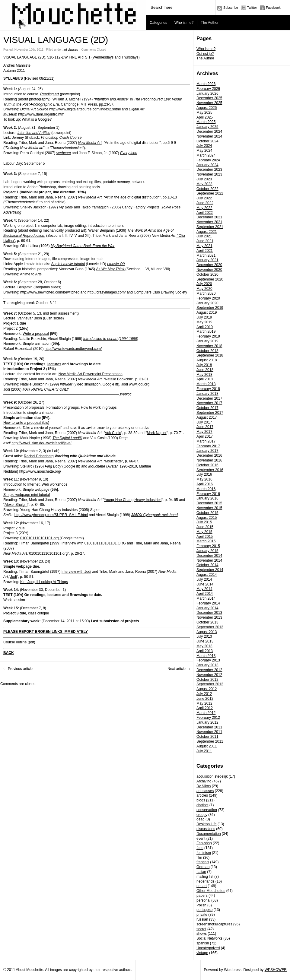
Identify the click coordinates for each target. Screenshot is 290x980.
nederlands (205, 881)
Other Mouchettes (211, 891)
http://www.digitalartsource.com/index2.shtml (85, 109)
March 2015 (206, 541)
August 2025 (207, 108)
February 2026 (208, 89)
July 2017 (204, 422)
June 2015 (205, 527)
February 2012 (208, 718)
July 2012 (204, 694)
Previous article (20, 669)
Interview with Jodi (76, 572)
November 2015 (209, 508)
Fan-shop (204, 843)
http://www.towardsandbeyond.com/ (73, 349)
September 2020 (210, 279)
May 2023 (204, 184)
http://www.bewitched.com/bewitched (50, 292)
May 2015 (204, 532)
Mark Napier (156, 433)
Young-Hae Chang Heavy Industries (133, 500)
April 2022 (205, 213)
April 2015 (205, 537)
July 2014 (204, 579)
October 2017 (207, 408)
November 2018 (209, 346)
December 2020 (209, 265)
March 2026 (206, 84)
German (203, 867)
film (199, 858)
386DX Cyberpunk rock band (155, 515)
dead (201, 819)
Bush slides (53, 318)
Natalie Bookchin (118, 379)
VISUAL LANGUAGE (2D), (25, 57)
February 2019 (208, 336)
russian (202, 919)
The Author (210, 23)
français (203, 862)
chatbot (202, 805)
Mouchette (113, 461)
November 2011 (209, 732)
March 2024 (206, 155)
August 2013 (207, 632)
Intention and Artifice (34, 133)
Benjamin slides (47, 287)
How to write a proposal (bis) (26, 423)
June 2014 (205, 584)
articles (202, 795)
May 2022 (204, 208)
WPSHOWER (276, 970)
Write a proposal (36, 334)
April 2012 (205, 708)
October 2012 (207, 680)
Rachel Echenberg (39, 456)
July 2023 (204, 179)
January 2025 (207, 127)
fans (200, 848)
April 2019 (205, 327)
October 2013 (207, 622)
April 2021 (205, 251)
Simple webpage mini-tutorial (27, 495)
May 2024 (204, 151)
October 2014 (207, 565)
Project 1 (11, 192)
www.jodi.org (139, 384)
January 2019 (207, 341)
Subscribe (231, 8)
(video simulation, (81, 384)
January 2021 (207, 260)
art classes (205, 791)
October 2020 (207, 274)
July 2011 (204, 751)
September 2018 (210, 355)
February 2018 (208, 389)
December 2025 (209, 98)
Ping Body (53, 466)
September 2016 (210, 470)
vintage (202, 953)
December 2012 (209, 670)
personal (203, 900)
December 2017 (209, 398)
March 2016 (206, 489)
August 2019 (207, 312)
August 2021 (207, 232)
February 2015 (208, 546)
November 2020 (209, 270)
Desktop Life (207, 824)
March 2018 (206, 384)
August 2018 (207, 360)
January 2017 (207, 451)
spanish (203, 943)
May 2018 (204, 375)
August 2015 (207, 518)
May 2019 (204, 322)
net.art (202, 886)
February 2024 (208, 160)
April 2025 (205, 117)
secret (201, 929)
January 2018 (207, 394)
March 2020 (206, 293)
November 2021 (209, 222)
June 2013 (205, 641)
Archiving (204, 781)
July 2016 (204, 474)
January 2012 (207, 722)
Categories (158, 23)
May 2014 (204, 589)
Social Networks (209, 938)
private (202, 915)
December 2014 (209, 556)
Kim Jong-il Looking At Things (44, 582)
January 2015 (207, 551)
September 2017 (210, 413)
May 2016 (204, 479)
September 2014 (210, 570)
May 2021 (204, 246)
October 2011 (207, 737)
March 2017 (206, 441)
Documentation (209, 834)
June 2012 (205, 699)
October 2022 (207, 189)
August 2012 (207, 689)
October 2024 (207, 141)
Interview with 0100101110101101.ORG (94, 543)
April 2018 (205, 379)
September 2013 (210, 627)
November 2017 (209, 403)
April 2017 (205, 436)
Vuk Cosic (113, 433)
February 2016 (208, 494)
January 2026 (207, 94)
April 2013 (205, 651)
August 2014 (207, 575)
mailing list (205, 877)
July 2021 (204, 236)
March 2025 (206, 122)
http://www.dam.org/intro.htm (41, 114)
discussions (206, 829)
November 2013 (209, 617)
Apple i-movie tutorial (68, 264)
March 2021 (206, 255)
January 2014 (207, 608)
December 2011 (209, 727)
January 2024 (207, 165)
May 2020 (204, 289)
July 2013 (204, 636)
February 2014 (208, 603)
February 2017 (208, 446)
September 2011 (210, 741)
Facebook (273, 8)
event (201, 839)
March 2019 (206, 331)
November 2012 (209, 675)
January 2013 (207, 665)
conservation (207, 810)
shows (202, 934)
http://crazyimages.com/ (107, 292)
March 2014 (206, 598)
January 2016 (207, 498)
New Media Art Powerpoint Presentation (91, 374)
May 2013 (204, 646)
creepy (202, 815)
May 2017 (204, 432)
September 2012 (210, 684)
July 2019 (204, 317)
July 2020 (204, 284)
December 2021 (209, 217)
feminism (204, 853)
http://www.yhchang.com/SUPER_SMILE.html (51, 515)
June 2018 (205, 370)
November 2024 (209, 136)
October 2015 (207, 513)
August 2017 (207, 417)
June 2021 (205, 241)
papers (202, 896)
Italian (201, 872)
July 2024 (204, 146)
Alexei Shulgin (16, 505)
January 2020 (207, 303)
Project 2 (10, 328)
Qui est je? (205, 54)
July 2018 (204, 365)
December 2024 (209, 132)
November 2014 (209, 560)
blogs (201, 800)
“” (111, 99)
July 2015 (204, 522)
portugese (204, 910)
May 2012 (204, 703)
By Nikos (204, 786)
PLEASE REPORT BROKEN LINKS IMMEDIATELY (46, 632)
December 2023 (209, 170)
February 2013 (208, 660)
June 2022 (205, 203)
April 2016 (205, 484)
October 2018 (207, 351)
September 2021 (210, 227)
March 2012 (206, 713)
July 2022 (204, 198)
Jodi (14, 577)
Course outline (15, 642)
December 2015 (209, 503)
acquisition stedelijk (212, 776)
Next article (177, 669)
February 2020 (208, 298)
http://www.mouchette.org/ (40, 471)
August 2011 (207, 746)
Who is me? (184, 23)
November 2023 (209, 174)
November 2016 (209, 460)
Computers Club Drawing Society (160, 292)
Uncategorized (208, 948)
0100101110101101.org (40, 538)
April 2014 (205, 594)
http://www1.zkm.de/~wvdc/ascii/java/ (41, 443)
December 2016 (209, 455)
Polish (201, 905)
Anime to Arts (31, 274)
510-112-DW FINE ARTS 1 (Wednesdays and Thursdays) (94, 57)
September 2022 (210, 193)
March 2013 (206, 656)
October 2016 (207, 465)
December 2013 (209, 613)
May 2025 (204, 113)
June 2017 (205, 427)
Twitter (252, 8)
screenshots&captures (214, 924)
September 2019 (210, 308)
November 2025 (209, 103)
